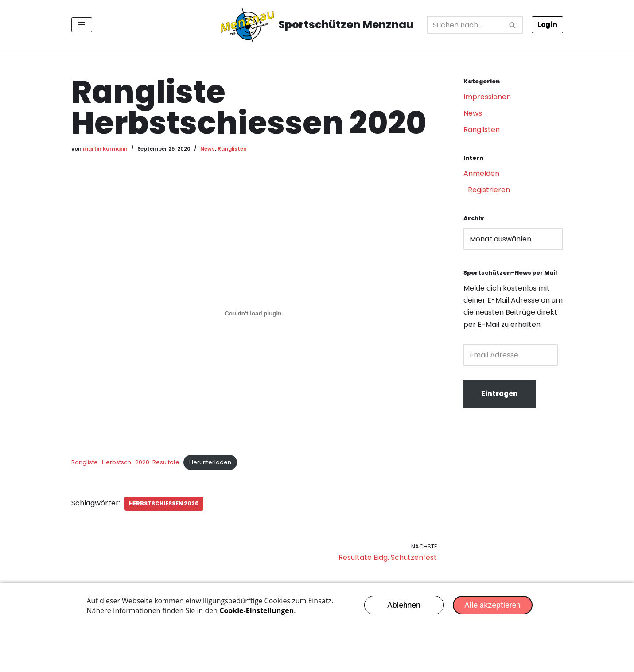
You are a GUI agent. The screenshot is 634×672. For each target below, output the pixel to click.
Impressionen (487, 97)
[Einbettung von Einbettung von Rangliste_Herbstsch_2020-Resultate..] (254, 313)
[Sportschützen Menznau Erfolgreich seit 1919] (317, 25)
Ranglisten (232, 149)
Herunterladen (210, 462)
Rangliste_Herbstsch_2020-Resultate (125, 462)
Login (547, 25)
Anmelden (481, 173)
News (208, 149)
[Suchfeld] (465, 25)
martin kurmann (105, 149)
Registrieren (489, 190)
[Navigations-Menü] (82, 25)
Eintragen (500, 394)
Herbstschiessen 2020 (164, 503)
